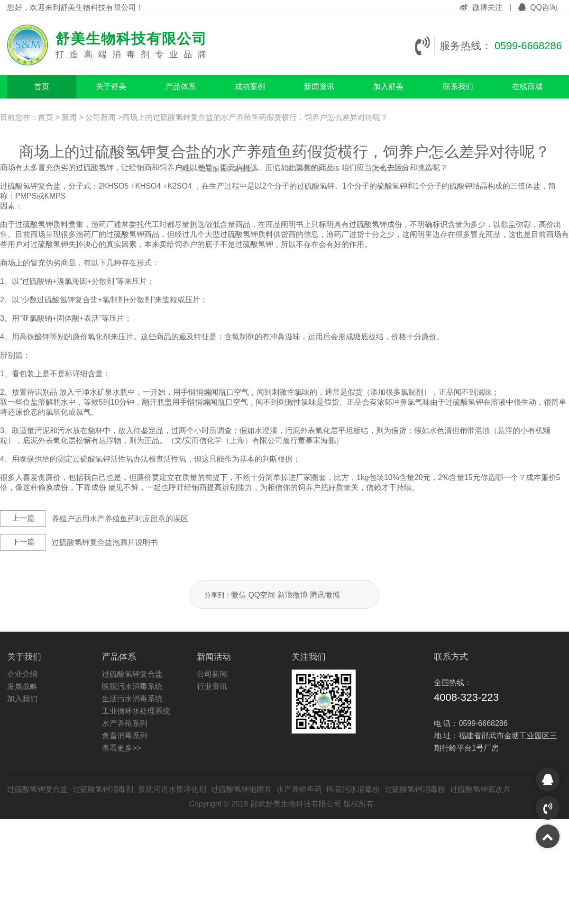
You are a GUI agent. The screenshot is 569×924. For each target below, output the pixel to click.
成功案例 (250, 86)
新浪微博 (293, 595)
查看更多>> (122, 748)
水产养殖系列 (125, 723)
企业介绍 (22, 674)
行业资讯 (212, 686)
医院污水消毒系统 (132, 686)
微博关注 (482, 7)
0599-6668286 (528, 46)
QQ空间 (262, 595)
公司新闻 (101, 117)
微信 (239, 595)
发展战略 (22, 686)
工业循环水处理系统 (136, 711)
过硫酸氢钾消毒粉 (415, 789)
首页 (42, 86)
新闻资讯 (319, 86)
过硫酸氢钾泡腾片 (241, 789)
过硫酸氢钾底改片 (480, 789)
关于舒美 (111, 86)
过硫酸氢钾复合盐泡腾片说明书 (105, 542)
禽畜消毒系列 (125, 736)
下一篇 (23, 542)
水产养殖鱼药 (299, 789)
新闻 (69, 117)
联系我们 (458, 86)
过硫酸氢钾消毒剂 (103, 789)
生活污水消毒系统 (132, 699)
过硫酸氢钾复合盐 (132, 674)
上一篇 (23, 518)
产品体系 (181, 86)
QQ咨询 (538, 7)
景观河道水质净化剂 (172, 789)
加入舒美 (388, 86)
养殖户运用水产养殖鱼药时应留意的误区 (120, 519)
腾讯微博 (325, 595)
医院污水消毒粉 (353, 789)
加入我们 (22, 699)
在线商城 (527, 86)
